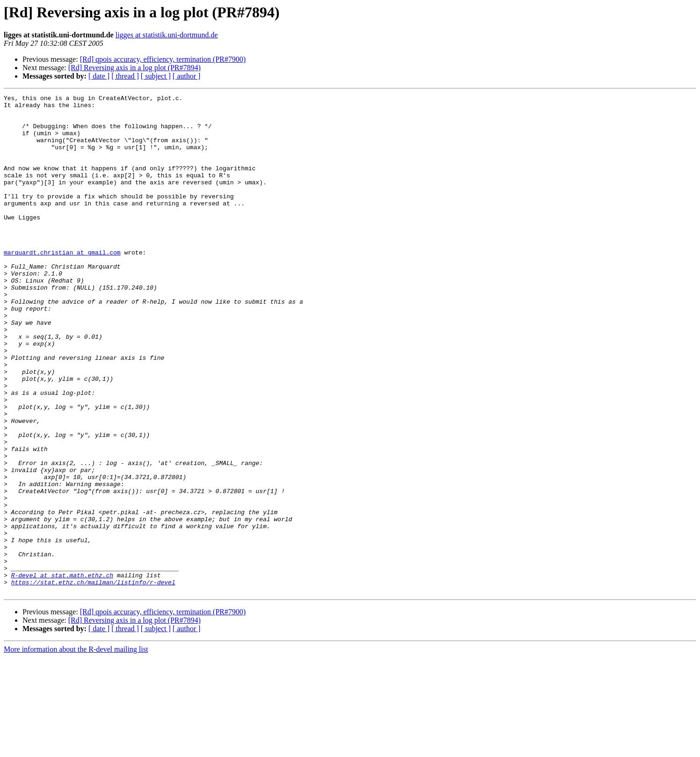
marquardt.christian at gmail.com (62, 284)
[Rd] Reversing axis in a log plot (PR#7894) (135, 68)
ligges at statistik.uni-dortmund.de (167, 35)
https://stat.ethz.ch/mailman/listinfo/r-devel (93, 680)
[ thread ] (125, 76)
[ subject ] (156, 76)
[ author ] (187, 76)
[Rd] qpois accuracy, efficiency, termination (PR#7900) (163, 59)
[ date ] (99, 76)
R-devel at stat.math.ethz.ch (62, 672)
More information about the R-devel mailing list (76, 749)
